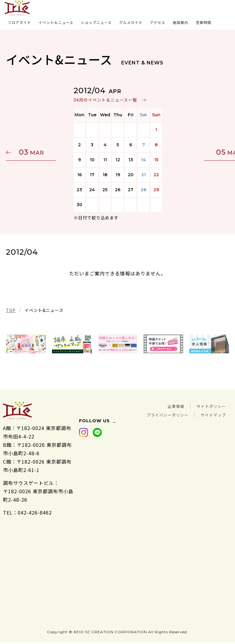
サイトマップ (211, 414)
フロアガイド (19, 22)
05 (201, 152)
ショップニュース (96, 22)
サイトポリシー (208, 406)
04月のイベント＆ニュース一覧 (105, 100)
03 (34, 152)
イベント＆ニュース (56, 22)
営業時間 (204, 22)
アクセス (158, 22)
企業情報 (167, 406)
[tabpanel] (26, 344)
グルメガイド (131, 22)
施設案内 (181, 22)
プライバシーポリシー (157, 414)
